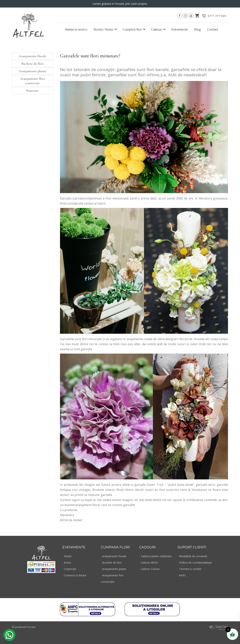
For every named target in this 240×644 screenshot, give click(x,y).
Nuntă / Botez (103, 29)
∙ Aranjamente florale (114, 556)
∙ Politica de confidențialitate (195, 563)
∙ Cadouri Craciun (149, 569)
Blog (198, 29)
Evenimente (180, 29)
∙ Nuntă (67, 556)
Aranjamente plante (32, 71)
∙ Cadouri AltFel (148, 563)
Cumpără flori (132, 29)
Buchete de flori (32, 64)
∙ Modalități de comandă (192, 556)
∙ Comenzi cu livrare (74, 575)
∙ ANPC (182, 575)
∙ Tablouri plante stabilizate (155, 556)
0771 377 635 (217, 16)
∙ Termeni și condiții (189, 569)
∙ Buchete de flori (111, 563)
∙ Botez (67, 563)
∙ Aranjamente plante (114, 569)
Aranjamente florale (32, 56)
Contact (213, 29)
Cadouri (157, 29)
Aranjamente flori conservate (32, 81)
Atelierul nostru (76, 29)
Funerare (32, 91)
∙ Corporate (69, 569)
